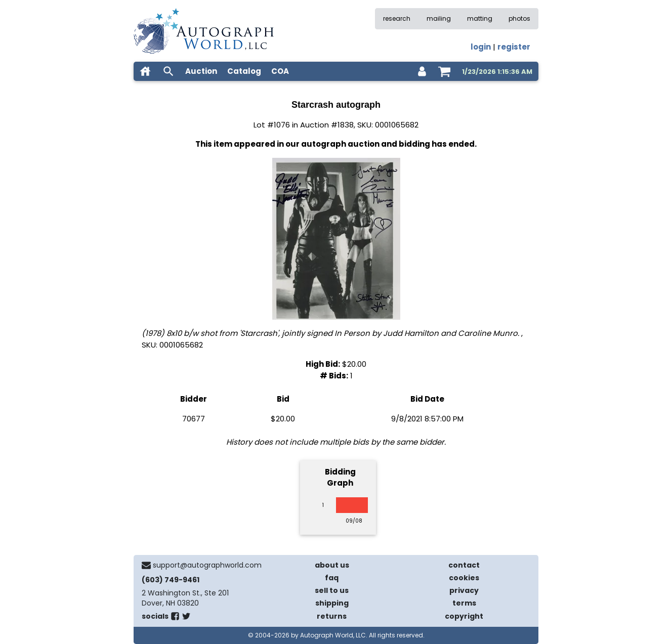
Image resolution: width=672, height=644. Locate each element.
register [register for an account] (514, 47)
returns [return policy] (332, 616)
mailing (439, 18)
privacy (464, 590)
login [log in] (481, 47)
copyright (464, 616)
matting (480, 18)
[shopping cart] (444, 71)
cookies (464, 578)
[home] (145, 71)
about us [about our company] (332, 565)
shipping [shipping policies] (332, 603)
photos (519, 18)
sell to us (332, 590)
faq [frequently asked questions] (332, 578)
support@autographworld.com (207, 565)
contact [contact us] (464, 565)
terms (464, 603)
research (397, 18)
